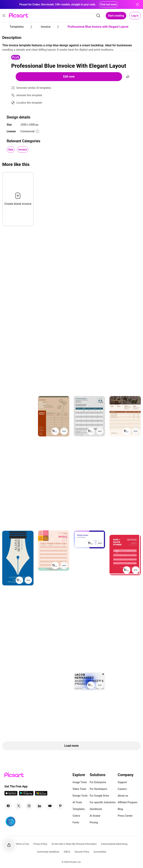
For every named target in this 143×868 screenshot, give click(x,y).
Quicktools (96, 809)
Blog (120, 809)
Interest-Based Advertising (114, 844)
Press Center (125, 816)
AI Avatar (95, 816)
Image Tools (80, 782)
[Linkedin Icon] (39, 806)
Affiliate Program (128, 802)
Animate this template (29, 95)
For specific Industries (103, 802)
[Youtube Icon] (50, 806)
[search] (98, 16)
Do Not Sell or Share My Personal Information (74, 844)
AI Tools (77, 802)
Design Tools (80, 796)
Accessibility (100, 852)
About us (123, 796)
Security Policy (82, 852)
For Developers (98, 789)
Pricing (94, 822)
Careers (122, 789)
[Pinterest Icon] (60, 806)
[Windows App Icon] (41, 794)
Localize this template (29, 103)
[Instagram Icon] (29, 806)
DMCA (67, 852)
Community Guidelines (48, 852)
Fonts (76, 822)
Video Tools (79, 789)
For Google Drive (99, 796)
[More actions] (64, 431)
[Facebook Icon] (8, 806)
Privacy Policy (40, 844)
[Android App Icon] (26, 794)
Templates (79, 809)
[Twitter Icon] (19, 806)
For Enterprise (98, 782)
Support (122, 782)
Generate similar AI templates (34, 88)
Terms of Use (22, 844)
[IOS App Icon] (11, 794)
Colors (76, 816)
